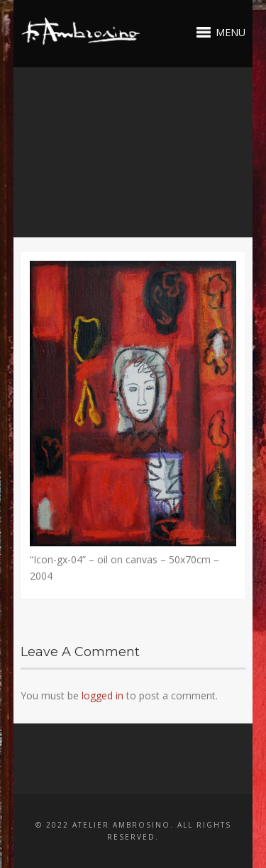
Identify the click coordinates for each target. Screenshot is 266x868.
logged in (102, 695)
